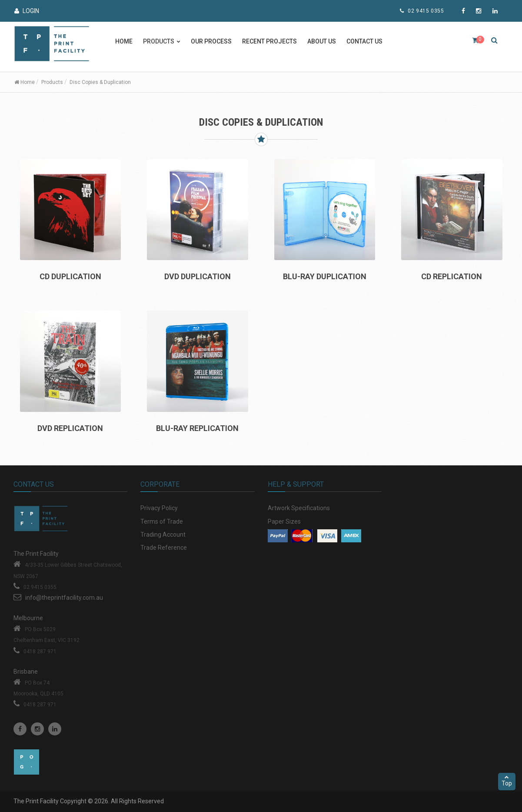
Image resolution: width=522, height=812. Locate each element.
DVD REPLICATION (70, 428)
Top (507, 781)
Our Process (211, 41)
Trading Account (163, 535)
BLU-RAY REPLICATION (197, 428)
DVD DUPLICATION (198, 276)
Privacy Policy (159, 508)
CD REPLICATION (452, 276)
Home (124, 41)
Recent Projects (269, 41)
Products (52, 82)
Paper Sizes (284, 521)
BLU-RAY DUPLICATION (325, 276)
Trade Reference (164, 548)
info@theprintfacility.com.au (64, 598)
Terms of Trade (162, 521)
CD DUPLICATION (70, 276)
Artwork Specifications (299, 508)
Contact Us (364, 41)
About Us (322, 41)
